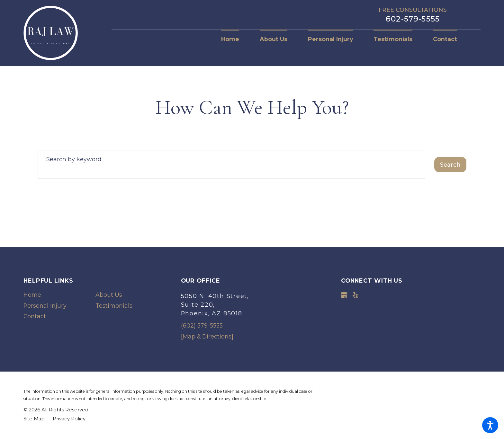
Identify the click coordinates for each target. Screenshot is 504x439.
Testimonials (114, 306)
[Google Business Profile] (344, 295)
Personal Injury (45, 306)
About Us (109, 295)
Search (450, 165)
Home (32, 295)
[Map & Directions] (207, 336)
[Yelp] (355, 295)
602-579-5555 (413, 19)
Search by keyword (74, 159)
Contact (35, 316)
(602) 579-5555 (202, 325)
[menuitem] (235, 39)
